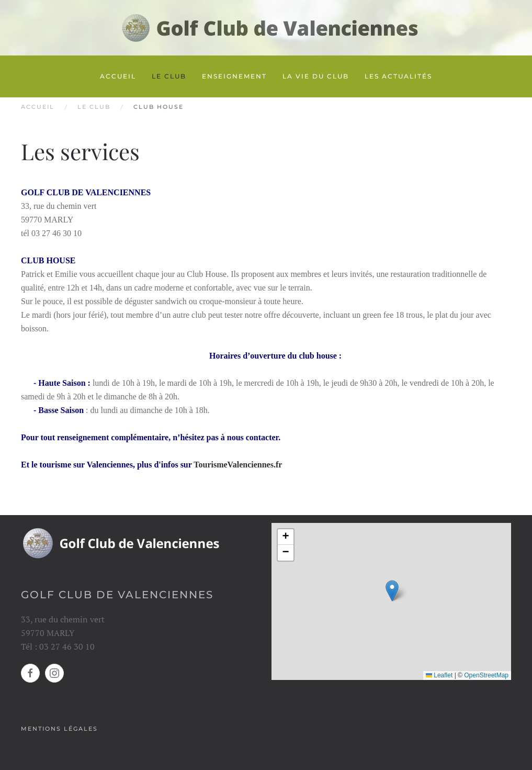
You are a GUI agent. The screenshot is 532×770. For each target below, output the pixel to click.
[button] (392, 591)
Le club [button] (169, 76)
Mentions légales (59, 729)
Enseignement (234, 76)
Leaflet (439, 675)
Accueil (118, 76)
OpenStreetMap (486, 675)
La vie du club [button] (316, 76)
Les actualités (398, 76)
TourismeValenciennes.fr (238, 465)
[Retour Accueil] (266, 28)
